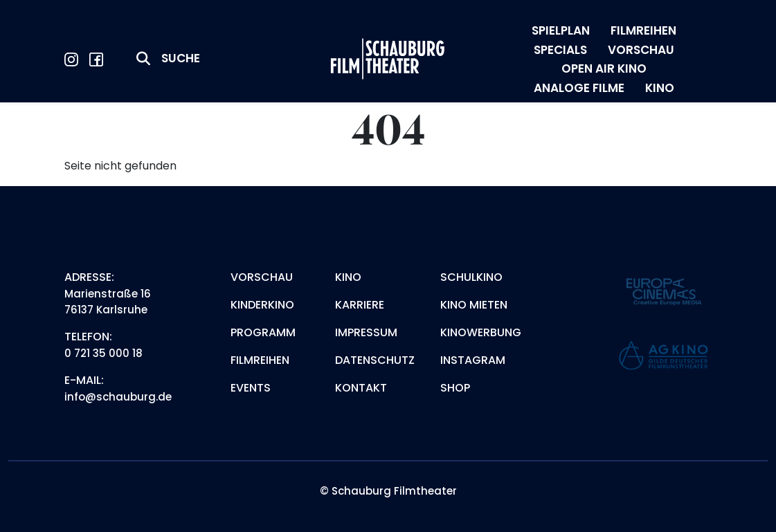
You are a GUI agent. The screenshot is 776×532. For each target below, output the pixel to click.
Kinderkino (262, 305)
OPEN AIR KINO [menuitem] (604, 68)
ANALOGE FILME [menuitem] (579, 88)
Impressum (366, 332)
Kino (348, 277)
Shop (455, 388)
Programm (263, 332)
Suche (181, 58)
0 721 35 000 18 (103, 353)
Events (251, 388)
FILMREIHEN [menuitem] (643, 30)
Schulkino (471, 277)
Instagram (473, 360)
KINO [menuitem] (660, 88)
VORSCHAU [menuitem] (641, 50)
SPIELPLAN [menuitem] (561, 30)
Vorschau (262, 277)
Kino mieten (474, 305)
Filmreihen (260, 360)
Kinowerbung (481, 332)
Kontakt (361, 388)
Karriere (360, 305)
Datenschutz (375, 360)
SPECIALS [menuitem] (560, 50)
